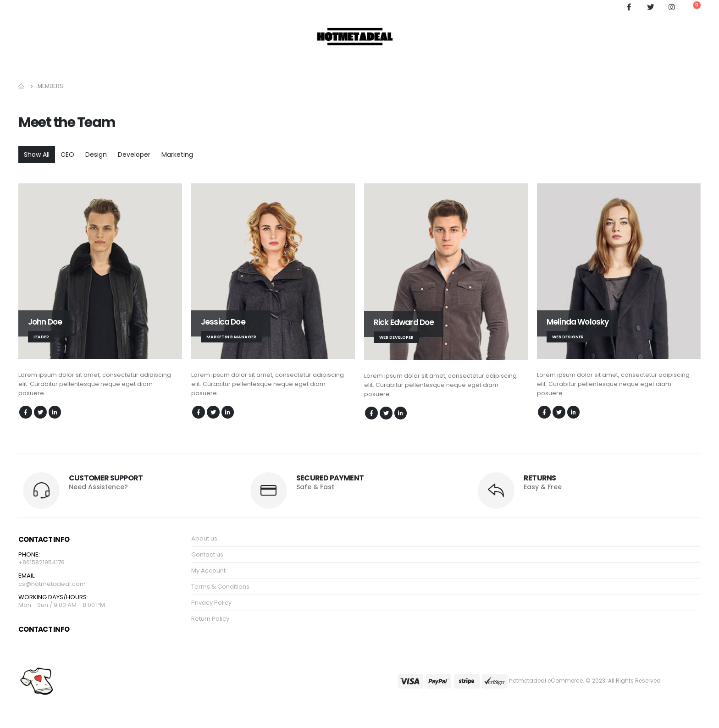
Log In (687, 66)
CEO (67, 154)
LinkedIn (57, 412)
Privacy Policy (211, 604)
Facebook (26, 412)
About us (204, 539)
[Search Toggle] (611, 7)
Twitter (41, 412)
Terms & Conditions (220, 587)
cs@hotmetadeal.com (52, 585)
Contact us (207, 555)
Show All (37, 154)
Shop (62, 66)
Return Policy (210, 620)
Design (96, 154)
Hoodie (34, 66)
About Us (94, 66)
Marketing (177, 154)
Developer (134, 154)
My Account (195, 66)
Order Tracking (142, 66)
